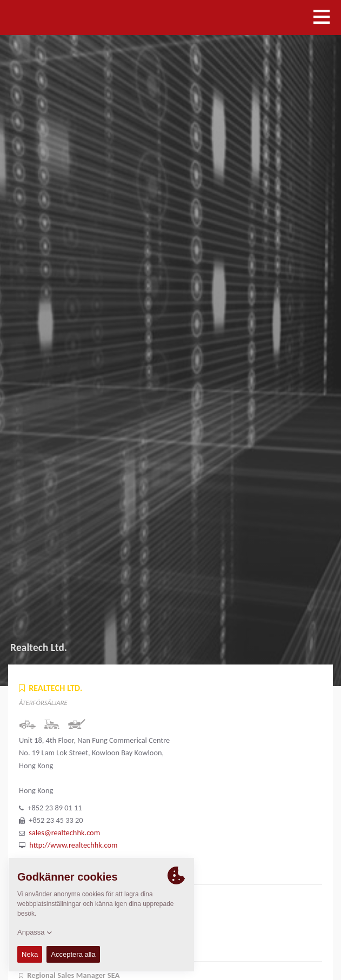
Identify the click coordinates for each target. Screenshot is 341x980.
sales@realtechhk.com (64, 833)
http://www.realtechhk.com (73, 845)
